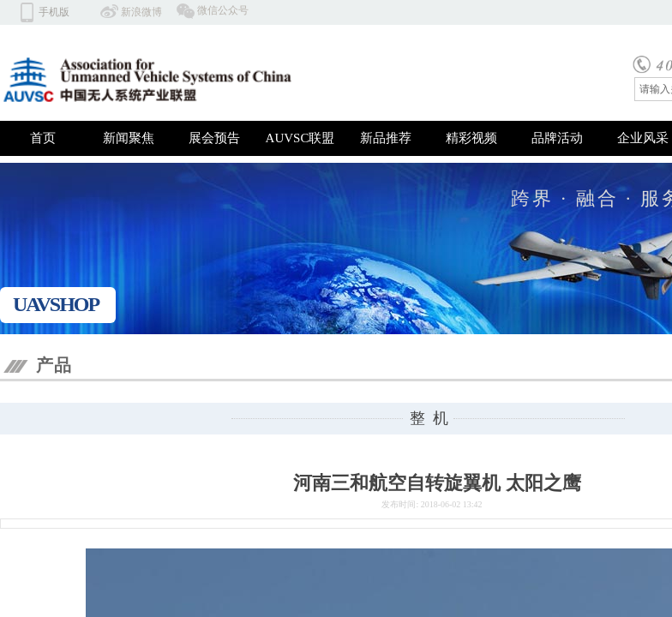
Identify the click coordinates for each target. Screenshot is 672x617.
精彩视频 (471, 138)
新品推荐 (386, 138)
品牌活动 (557, 138)
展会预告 (214, 138)
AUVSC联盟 (300, 138)
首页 (43, 138)
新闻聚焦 (129, 138)
